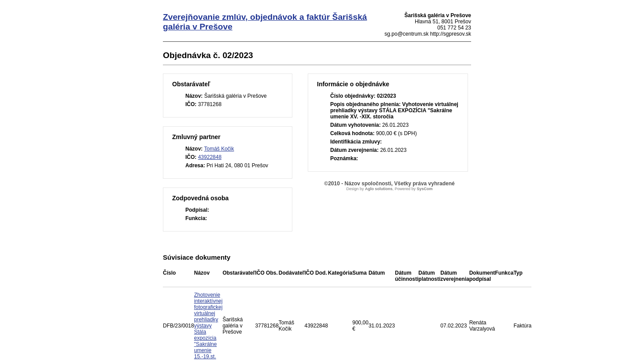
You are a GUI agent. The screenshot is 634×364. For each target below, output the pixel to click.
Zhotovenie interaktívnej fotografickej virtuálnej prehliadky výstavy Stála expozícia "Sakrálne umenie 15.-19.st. (208, 326)
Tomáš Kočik (219, 149)
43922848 (210, 157)
